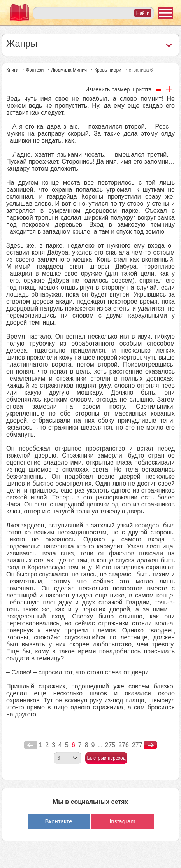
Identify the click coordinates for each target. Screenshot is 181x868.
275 (110, 745)
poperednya (31, 745)
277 (137, 745)
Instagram (122, 821)
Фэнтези (35, 70)
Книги (12, 70)
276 (124, 745)
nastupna (150, 745)
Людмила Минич (69, 70)
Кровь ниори (108, 70)
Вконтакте (58, 821)
